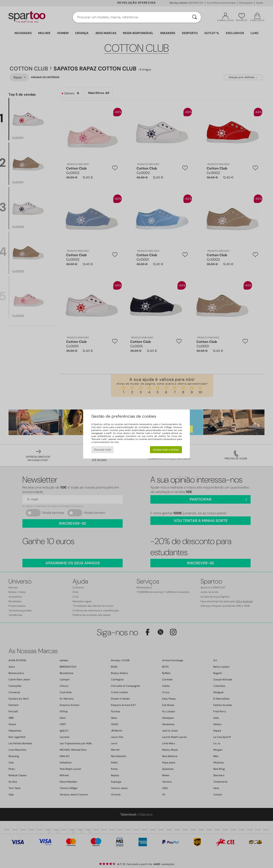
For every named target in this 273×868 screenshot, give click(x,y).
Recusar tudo (102, 450)
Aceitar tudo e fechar (166, 450)
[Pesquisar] (195, 17)
